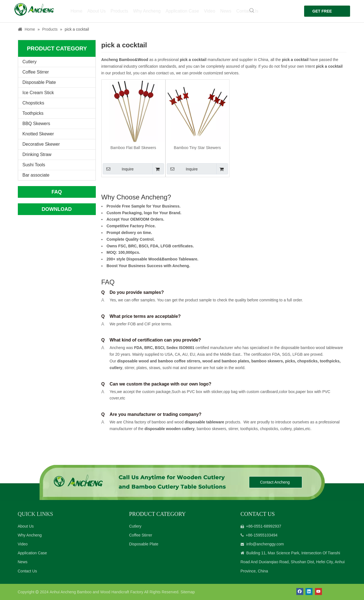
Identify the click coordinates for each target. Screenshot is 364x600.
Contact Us (27, 571)
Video (23, 544)
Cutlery (30, 62)
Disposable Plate (39, 82)
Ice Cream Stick (38, 93)
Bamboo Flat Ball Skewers (133, 148)
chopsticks (307, 361)
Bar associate (36, 175)
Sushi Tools (34, 165)
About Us (26, 526)
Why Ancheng (30, 535)
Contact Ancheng (276, 482)
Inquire (118, 169)
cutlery (116, 368)
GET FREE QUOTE (319, 13)
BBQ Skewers (36, 124)
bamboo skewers (267, 361)
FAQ (57, 192)
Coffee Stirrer (36, 72)
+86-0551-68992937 (264, 526)
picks (290, 361)
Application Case (32, 553)
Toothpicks (33, 113)
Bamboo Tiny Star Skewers (197, 148)
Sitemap (188, 592)
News (23, 562)
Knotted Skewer (38, 134)
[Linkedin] (309, 592)
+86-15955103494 (262, 535)
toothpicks (330, 361)
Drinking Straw (37, 154)
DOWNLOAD (57, 209)
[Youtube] (318, 592)
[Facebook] (300, 592)
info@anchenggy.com (265, 544)
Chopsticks (33, 103)
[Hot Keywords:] (249, 11)
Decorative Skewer (41, 144)
